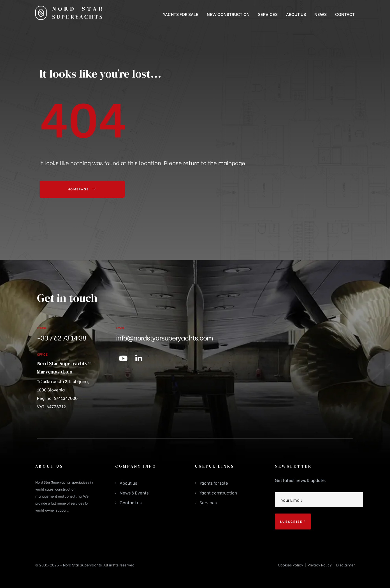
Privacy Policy (320, 565)
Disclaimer (345, 565)
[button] (82, 189)
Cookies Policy (291, 565)
